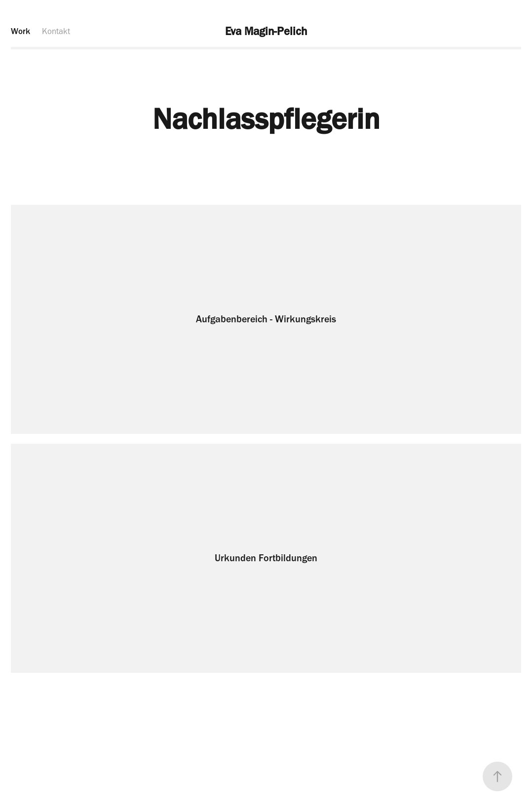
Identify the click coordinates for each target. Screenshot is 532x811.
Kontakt (56, 31)
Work (20, 31)
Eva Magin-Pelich (266, 31)
